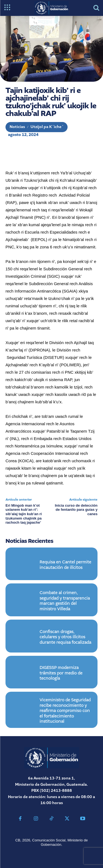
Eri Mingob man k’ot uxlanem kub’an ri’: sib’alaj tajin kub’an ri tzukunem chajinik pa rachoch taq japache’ (24, 514)
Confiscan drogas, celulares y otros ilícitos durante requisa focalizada (65, 637)
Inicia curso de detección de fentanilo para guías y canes (76, 510)
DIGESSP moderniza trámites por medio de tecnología (61, 673)
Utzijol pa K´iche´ (47, 127)
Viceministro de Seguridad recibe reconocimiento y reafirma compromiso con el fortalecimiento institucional (65, 711)
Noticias (17, 127)
